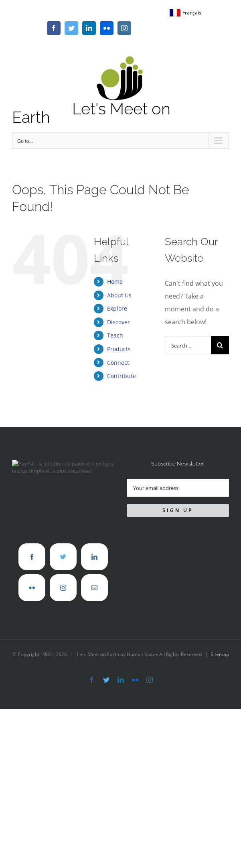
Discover (118, 322)
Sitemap (220, 654)
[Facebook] (32, 557)
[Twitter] (63, 557)
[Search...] (188, 345)
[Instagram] (63, 588)
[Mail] (94, 588)
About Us (119, 295)
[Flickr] (32, 588)
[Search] (220, 345)
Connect (118, 363)
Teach (115, 335)
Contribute (122, 376)
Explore (117, 308)
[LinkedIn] (94, 557)
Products (119, 349)
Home (115, 282)
